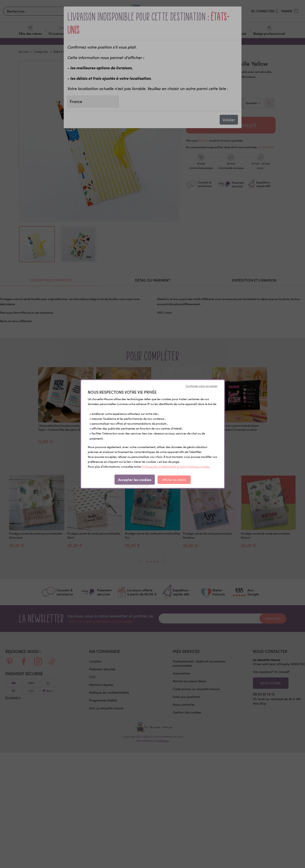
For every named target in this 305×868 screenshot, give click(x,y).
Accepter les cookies (135, 479)
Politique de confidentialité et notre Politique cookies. (176, 467)
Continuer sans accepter (202, 386)
